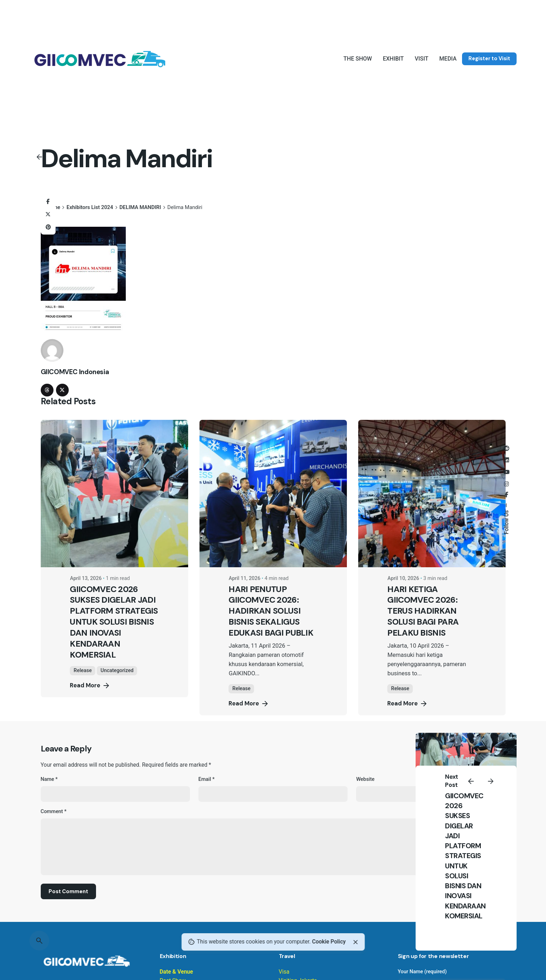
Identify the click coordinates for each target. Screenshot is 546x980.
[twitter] (62, 390)
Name (49, 779)
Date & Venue (176, 972)
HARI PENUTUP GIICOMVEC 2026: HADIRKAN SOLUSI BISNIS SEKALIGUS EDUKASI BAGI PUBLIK (271, 611)
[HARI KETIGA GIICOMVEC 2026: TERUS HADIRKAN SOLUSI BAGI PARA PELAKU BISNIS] (432, 494)
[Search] (39, 941)
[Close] (355, 942)
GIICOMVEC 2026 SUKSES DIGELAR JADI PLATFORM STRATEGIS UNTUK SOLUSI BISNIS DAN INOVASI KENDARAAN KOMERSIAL (465, 856)
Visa (284, 972)
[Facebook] (48, 202)
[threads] (47, 390)
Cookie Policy (329, 942)
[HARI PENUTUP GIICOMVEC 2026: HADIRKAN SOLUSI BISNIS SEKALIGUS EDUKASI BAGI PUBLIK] (273, 494)
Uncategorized (117, 671)
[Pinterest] (48, 227)
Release (83, 671)
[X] (48, 214)
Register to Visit (489, 58)
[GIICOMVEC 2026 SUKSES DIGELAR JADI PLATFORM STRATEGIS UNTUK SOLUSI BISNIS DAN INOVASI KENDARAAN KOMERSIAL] (114, 494)
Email (207, 779)
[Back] (39, 157)
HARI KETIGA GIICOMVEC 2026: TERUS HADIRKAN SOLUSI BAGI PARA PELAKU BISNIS (423, 611)
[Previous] (471, 781)
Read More (90, 686)
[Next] (491, 781)
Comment (54, 812)
